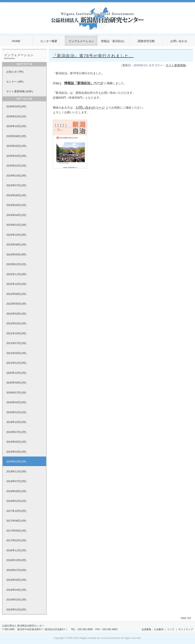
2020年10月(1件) (16, 373)
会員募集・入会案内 (153, 629)
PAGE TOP (186, 618)
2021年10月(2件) (16, 333)
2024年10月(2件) (16, 176)
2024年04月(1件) (16, 215)
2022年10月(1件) (16, 284)
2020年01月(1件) (16, 412)
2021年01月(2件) (16, 363)
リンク (171, 629)
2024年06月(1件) (16, 195)
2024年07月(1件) (16, 185)
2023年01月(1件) (16, 264)
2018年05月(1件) (16, 491)
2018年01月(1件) (16, 501)
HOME (16, 41)
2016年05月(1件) (16, 580)
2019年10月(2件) (16, 422)
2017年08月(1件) (16, 521)
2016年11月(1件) (16, 550)
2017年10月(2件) (16, 511)
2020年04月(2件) (16, 402)
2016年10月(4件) (16, 560)
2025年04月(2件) (16, 156)
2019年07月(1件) (16, 432)
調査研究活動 (146, 41)
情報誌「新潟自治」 (114, 41)
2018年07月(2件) (16, 481)
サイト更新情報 (176, 65)
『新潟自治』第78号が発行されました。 (93, 56)
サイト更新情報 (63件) (20, 91)
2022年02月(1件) (16, 323)
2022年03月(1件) (16, 314)
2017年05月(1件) (16, 531)
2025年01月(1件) (16, 166)
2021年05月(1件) (16, 353)
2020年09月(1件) (16, 383)
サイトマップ (186, 629)
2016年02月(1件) (16, 600)
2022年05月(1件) (16, 304)
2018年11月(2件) (16, 471)
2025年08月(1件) (16, 136)
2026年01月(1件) (16, 116)
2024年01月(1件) (16, 225)
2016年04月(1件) (16, 590)
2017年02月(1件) (16, 540)
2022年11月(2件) (16, 274)
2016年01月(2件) (16, 610)
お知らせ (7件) (15, 72)
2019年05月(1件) (16, 442)
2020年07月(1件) (16, 393)
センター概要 (49, 41)
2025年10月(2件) (16, 126)
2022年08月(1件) (16, 294)
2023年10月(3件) (16, 235)
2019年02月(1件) (16, 461)
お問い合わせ (179, 41)
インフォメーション (81, 41)
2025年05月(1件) (16, 146)
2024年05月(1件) (16, 205)
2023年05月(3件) (16, 254)
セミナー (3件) (15, 82)
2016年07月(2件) (16, 570)
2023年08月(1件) (16, 245)
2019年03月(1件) (16, 452)
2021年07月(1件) (16, 343)
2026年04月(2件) (16, 106)
